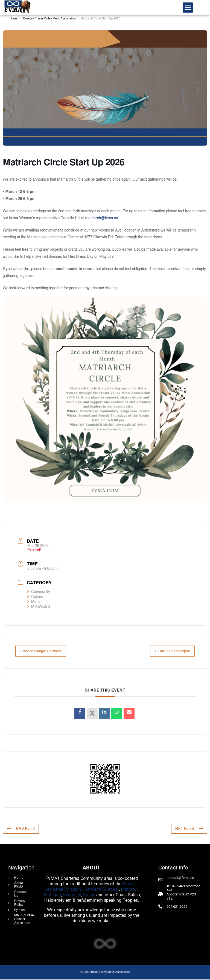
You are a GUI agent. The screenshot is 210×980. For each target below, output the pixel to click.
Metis (34, 602)
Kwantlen (72, 895)
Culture (35, 597)
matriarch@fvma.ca (102, 218)
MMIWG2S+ (40, 607)
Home (14, 18)
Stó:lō (128, 884)
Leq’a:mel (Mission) (64, 890)
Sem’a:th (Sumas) (102, 890)
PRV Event (20, 829)
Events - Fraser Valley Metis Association (49, 18)
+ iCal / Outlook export (167, 651)
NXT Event (190, 829)
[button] (188, 8)
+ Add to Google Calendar (46, 651)
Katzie (89, 895)
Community (39, 592)
